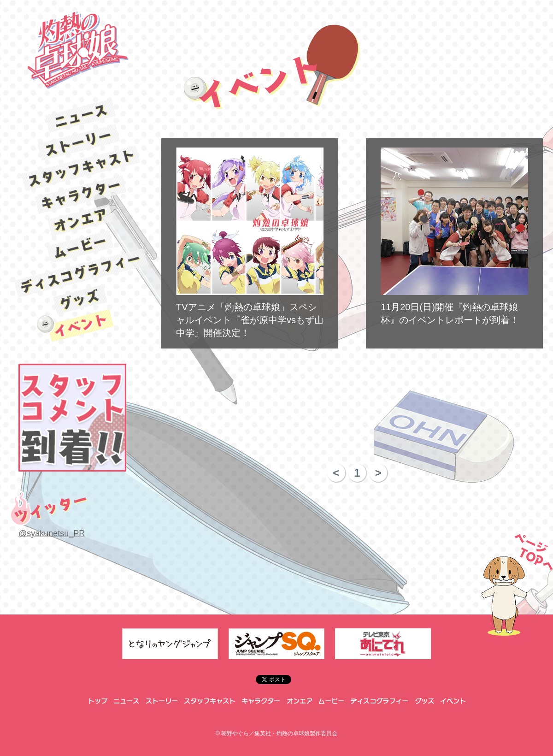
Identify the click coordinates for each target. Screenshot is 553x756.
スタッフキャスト (80, 168)
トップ (97, 701)
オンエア (81, 221)
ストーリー (81, 142)
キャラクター (81, 194)
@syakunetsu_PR (52, 533)
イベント (81, 326)
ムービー (81, 247)
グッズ (81, 300)
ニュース (81, 116)
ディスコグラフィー (81, 273)
